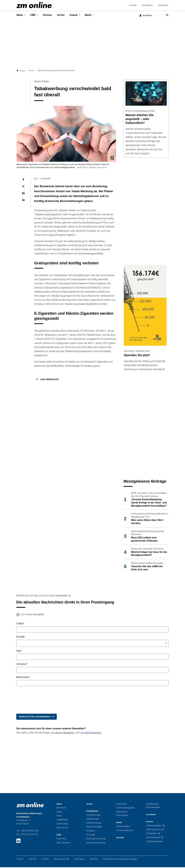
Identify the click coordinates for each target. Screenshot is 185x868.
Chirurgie (91, 836)
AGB (31, 860)
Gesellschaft (62, 821)
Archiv (63, 15)
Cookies (45, 860)
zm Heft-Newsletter (91, 733)
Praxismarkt (152, 834)
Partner (20, 860)
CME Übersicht (63, 844)
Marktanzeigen (123, 827)
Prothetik (91, 832)
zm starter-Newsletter (63, 733)
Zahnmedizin (62, 825)
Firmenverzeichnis (125, 831)
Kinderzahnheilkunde (96, 840)
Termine (49, 15)
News (20, 15)
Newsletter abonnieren (35, 717)
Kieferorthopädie (94, 828)
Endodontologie (94, 824)
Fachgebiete (92, 812)
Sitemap (94, 860)
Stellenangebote (154, 826)
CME (34, 15)
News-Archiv (63, 828)
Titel (19, 652)
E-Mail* (20, 625)
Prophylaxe (122, 805)
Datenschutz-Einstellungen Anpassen (120, 860)
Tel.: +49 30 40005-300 (28, 832)
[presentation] (39, 699)
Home (21, 71)
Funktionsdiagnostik (126, 809)
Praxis (59, 817)
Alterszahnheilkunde (96, 844)
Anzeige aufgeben (155, 842)
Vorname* (22, 665)
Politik (59, 813)
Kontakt (133, 5)
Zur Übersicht (49, 380)
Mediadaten (147, 5)
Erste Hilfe (61, 840)
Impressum (79, 860)
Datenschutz (60, 860)
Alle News (61, 809)
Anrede (20, 638)
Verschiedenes (153, 838)
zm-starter (151, 815)
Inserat (77, 15)
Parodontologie (93, 816)
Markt (92, 15)
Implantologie (93, 820)
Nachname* (23, 678)
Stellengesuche (153, 830)
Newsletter (163, 5)
